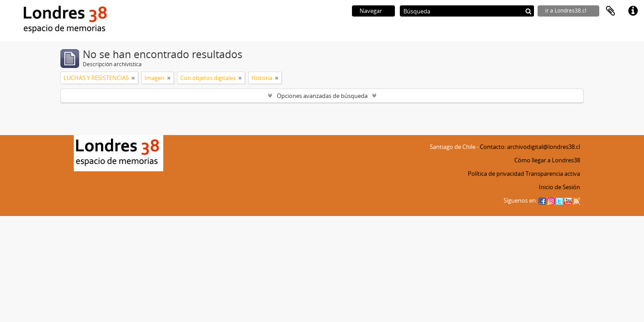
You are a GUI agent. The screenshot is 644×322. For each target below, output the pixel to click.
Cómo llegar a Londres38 (547, 160)
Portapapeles (610, 11)
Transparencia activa (553, 174)
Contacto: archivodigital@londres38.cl (530, 147)
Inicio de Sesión (559, 187)
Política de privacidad (496, 174)
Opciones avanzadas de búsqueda (322, 96)
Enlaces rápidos (633, 11)
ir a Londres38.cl (566, 11)
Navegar (371, 11)
